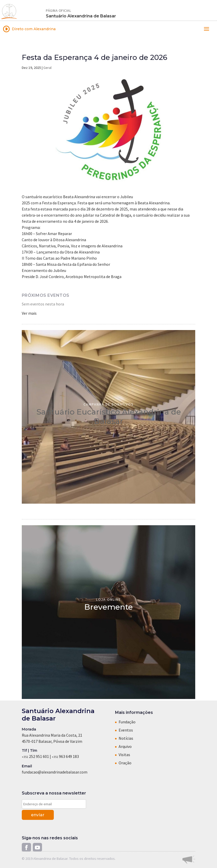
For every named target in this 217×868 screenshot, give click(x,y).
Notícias (126, 738)
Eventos (126, 730)
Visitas (124, 755)
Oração (125, 763)
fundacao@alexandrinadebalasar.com (55, 772)
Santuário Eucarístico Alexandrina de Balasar (109, 416)
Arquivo (125, 746)
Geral (47, 68)
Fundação (127, 722)
